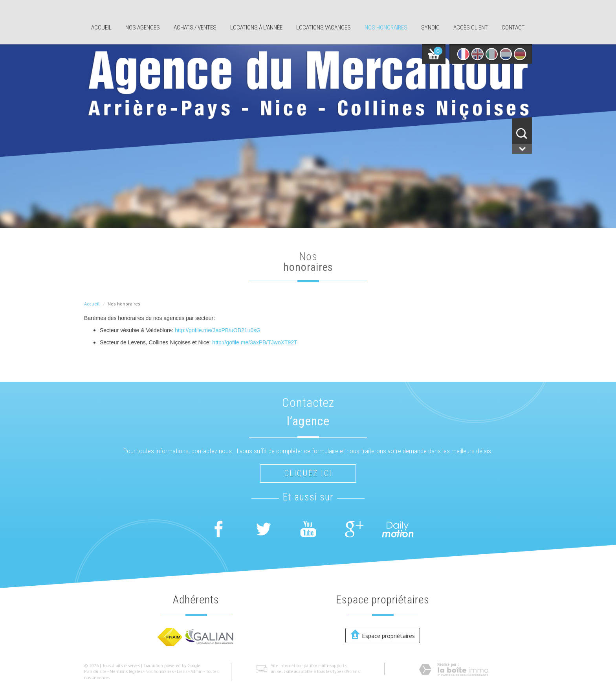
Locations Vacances (324, 28)
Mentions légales (126, 671)
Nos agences (143, 28)
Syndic (430, 28)
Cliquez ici (308, 473)
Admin (197, 671)
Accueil (101, 28)
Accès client (471, 28)
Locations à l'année (256, 28)
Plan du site (95, 671)
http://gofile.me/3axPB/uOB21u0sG (218, 330)
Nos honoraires (386, 28)
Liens (182, 671)
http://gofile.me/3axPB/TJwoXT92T (255, 342)
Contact (513, 28)
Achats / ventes (195, 28)
